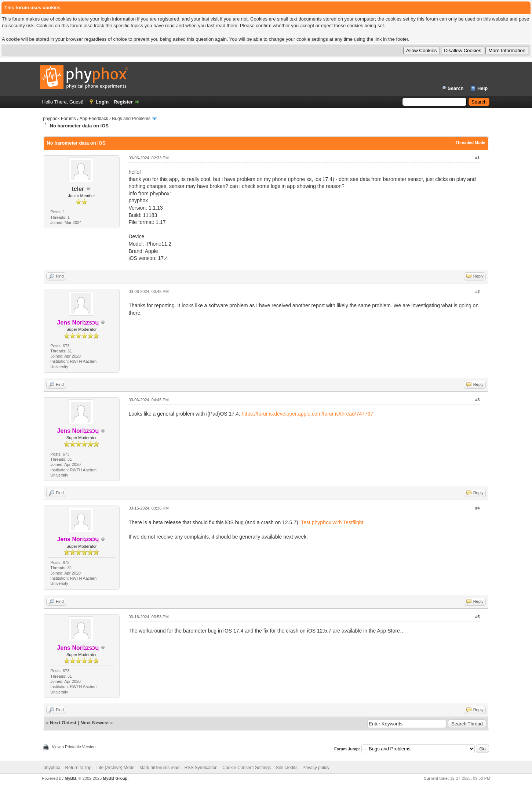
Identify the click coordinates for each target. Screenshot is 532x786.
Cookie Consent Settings (247, 768)
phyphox (52, 768)
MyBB (70, 778)
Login (102, 102)
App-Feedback (94, 119)
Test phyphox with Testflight (332, 522)
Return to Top (79, 768)
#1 (477, 158)
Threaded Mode (470, 142)
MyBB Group (115, 778)
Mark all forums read (159, 768)
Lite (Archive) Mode (116, 768)
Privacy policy (316, 768)
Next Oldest (63, 723)
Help (482, 88)
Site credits (287, 768)
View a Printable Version (74, 747)
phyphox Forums (59, 119)
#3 (477, 400)
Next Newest (94, 723)
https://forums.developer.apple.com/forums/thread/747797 (308, 414)
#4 (477, 508)
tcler (78, 189)
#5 (477, 617)
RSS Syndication (201, 768)
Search (456, 88)
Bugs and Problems (131, 119)
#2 (477, 291)
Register (123, 102)
